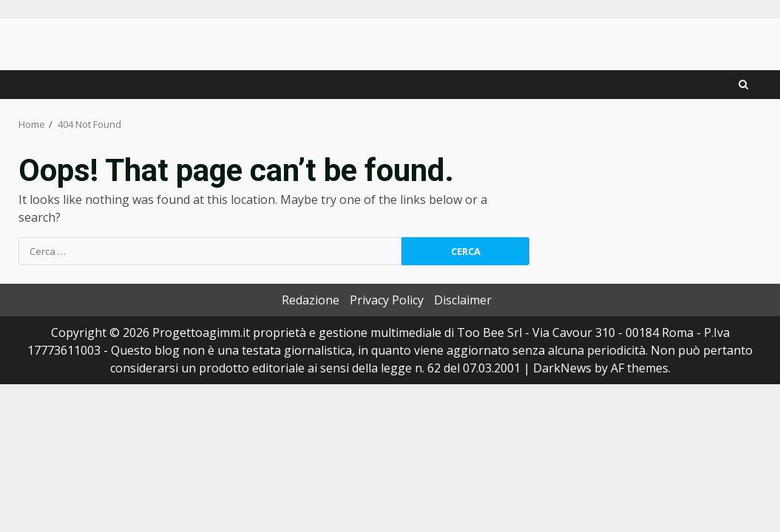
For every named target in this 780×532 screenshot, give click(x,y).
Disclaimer (463, 300)
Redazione (311, 300)
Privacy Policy (387, 300)
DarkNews (562, 368)
